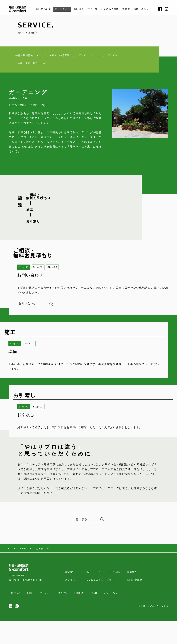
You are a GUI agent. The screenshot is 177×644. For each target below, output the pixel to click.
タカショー (45, 598)
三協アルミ (15, 598)
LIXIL (30, 598)
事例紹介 (77, 9)
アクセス (92, 9)
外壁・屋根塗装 (19, 56)
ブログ (130, 9)
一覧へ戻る (80, 522)
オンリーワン (111, 598)
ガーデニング (91, 56)
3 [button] (57, 270)
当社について (38, 9)
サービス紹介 (59, 9)
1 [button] (28, 270)
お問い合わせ (147, 9)
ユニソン (63, 598)
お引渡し (33, 224)
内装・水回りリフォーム (35, 65)
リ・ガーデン (119, 56)
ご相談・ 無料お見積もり (38, 199)
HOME (69, 572)
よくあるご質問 (112, 9)
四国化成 (79, 598)
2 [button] (42, 270)
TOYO (94, 598)
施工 (30, 212)
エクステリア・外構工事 (56, 56)
